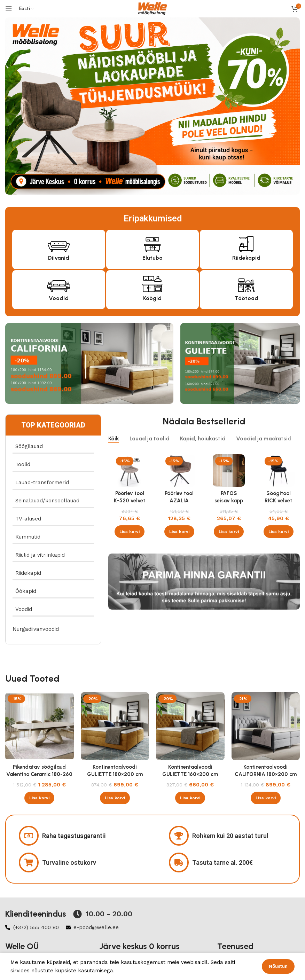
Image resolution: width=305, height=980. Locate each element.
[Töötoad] (246, 283)
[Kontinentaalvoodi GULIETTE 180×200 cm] (115, 726)
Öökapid (26, 591)
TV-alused (28, 519)
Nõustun (278, 966)
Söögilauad (29, 446)
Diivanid (59, 258)
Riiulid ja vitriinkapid (40, 555)
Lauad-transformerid (42, 483)
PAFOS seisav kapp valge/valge (229, 501)
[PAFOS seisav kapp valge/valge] (229, 471)
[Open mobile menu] (9, 9)
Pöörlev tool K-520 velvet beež (130, 501)
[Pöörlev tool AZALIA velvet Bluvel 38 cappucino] (179, 471)
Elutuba (152, 258)
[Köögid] (152, 283)
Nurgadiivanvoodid (36, 629)
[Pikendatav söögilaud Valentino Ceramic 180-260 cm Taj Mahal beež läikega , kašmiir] (40, 726)
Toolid (23, 464)
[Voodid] (59, 283)
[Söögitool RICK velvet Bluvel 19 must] (278, 471)
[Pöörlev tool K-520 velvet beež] (130, 471)
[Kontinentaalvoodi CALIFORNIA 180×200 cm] (266, 726)
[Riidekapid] (246, 243)
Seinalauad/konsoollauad (47, 501)
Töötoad (247, 298)
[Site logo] (152, 8)
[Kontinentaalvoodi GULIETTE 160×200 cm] (190, 726)
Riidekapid (246, 258)
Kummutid (28, 537)
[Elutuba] (152, 243)
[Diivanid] (59, 243)
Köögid (152, 298)
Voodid (59, 298)
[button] (130, 532)
